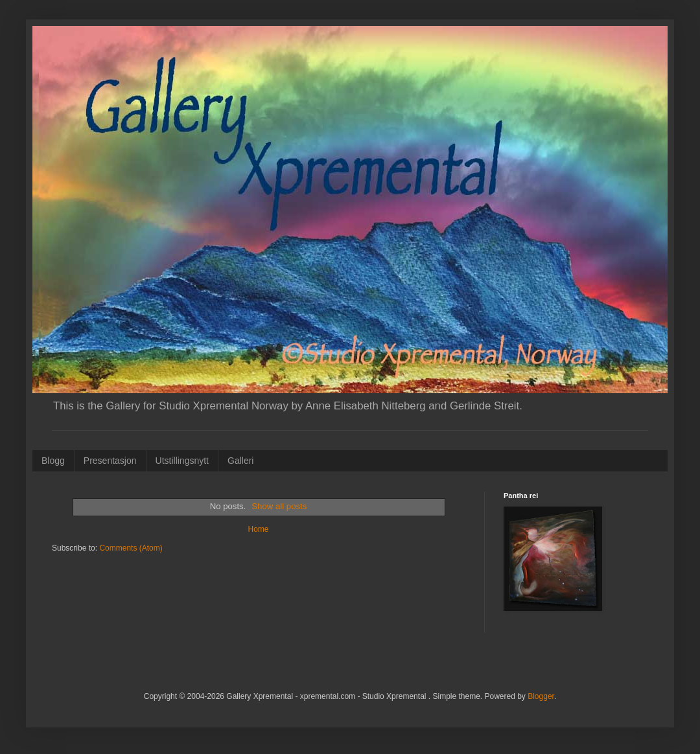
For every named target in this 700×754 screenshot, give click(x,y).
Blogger (541, 696)
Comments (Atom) (131, 548)
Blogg (53, 461)
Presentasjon (110, 461)
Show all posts (279, 506)
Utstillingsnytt (182, 461)
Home (258, 529)
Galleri (240, 461)
